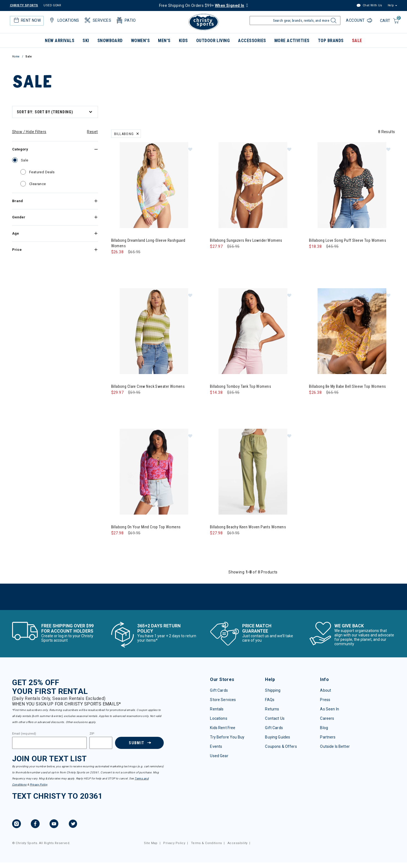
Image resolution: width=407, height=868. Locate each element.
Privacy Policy (39, 785)
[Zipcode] (101, 743)
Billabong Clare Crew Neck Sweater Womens (148, 386)
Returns (272, 709)
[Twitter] (73, 825)
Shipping (273, 690)
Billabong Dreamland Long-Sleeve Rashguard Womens (148, 243)
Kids (183, 41)
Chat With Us (369, 6)
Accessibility (237, 843)
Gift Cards (219, 690)
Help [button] (391, 5)
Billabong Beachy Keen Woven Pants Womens (248, 527)
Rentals (217, 709)
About (326, 690)
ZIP (92, 734)
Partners (328, 737)
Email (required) (24, 734)
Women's (140, 41)
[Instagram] (17, 825)
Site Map (151, 843)
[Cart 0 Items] (390, 21)
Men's (164, 41)
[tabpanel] (204, 357)
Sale (357, 41)
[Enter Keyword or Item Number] (295, 20)
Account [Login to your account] (356, 20)
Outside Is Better (335, 746)
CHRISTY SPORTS (24, 5)
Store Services (223, 700)
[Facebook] (35, 825)
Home (16, 57)
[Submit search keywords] (333, 22)
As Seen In (329, 709)
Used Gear (219, 756)
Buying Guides (278, 737)
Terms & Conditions (207, 843)
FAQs (270, 700)
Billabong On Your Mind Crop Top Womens (146, 527)
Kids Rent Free (223, 728)
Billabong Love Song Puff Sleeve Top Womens (348, 240)
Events (216, 746)
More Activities (292, 41)
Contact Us (275, 718)
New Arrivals (60, 41)
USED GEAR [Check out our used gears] (52, 5)
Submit (136, 743)
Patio (126, 20)
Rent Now (27, 20)
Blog (324, 728)
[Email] (49, 743)
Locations (64, 20)
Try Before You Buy (227, 737)
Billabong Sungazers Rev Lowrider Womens (246, 240)
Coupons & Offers (281, 746)
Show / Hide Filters (29, 132)
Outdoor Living (213, 41)
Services (98, 20)
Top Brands (331, 41)
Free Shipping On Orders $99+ (202, 6)
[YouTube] (54, 825)
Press (325, 700)
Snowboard (110, 41)
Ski (86, 41)
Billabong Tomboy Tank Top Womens (240, 386)
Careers (327, 718)
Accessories (252, 41)
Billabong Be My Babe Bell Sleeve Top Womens (347, 386)
